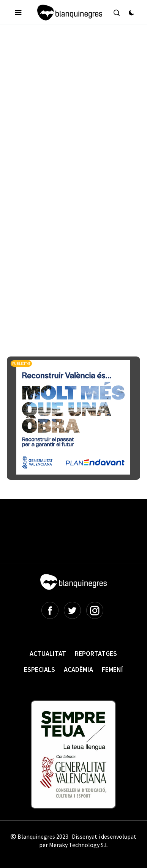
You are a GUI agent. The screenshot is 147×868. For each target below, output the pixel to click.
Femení (112, 669)
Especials (40, 669)
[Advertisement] (73, 109)
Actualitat (48, 653)
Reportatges (96, 653)
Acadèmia (78, 669)
